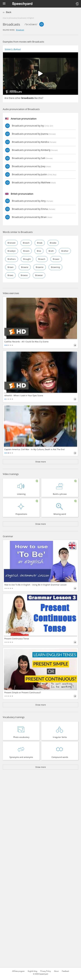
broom (26, 251)
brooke (53, 243)
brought (27, 259)
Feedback (65, 971)
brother (65, 251)
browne (25, 267)
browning (55, 267)
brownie (40, 267)
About (56, 971)
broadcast (20, 30)
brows (10, 275)
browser (39, 275)
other (18, 98)
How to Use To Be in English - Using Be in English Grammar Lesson (35, 585)
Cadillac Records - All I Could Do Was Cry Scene (26, 342)
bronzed (11, 243)
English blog (32, 971)
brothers (12, 259)
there (12, 98)
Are (6, 98)
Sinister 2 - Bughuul (13, 49)
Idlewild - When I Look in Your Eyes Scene (24, 396)
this (40, 98)
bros (39, 251)
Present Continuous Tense (17, 639)
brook (40, 243)
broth (51, 251)
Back (9, 12)
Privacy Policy (46, 971)
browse (24, 275)
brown (11, 267)
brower (56, 259)
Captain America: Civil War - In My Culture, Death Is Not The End (34, 449)
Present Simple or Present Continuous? (23, 693)
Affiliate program (18, 971)
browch (42, 259)
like (36, 98)
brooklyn (12, 251)
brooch (26, 243)
